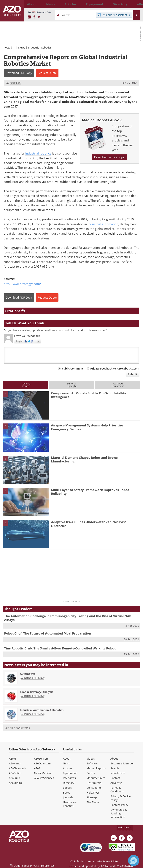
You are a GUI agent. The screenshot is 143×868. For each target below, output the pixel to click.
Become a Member (122, 763)
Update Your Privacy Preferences (32, 863)
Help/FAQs (93, 793)
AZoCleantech (18, 768)
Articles (68, 768)
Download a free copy (109, 157)
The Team (93, 802)
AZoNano (15, 763)
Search (115, 768)
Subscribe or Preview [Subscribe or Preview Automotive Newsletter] (32, 678)
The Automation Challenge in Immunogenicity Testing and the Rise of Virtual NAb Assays (68, 618)
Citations (15, 311)
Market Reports (96, 768)
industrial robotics (38, 153)
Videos (91, 759)
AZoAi (38, 768)
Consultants (94, 788)
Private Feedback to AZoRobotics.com (115, 368)
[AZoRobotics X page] (39, 17)
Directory (69, 783)
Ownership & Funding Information (119, 813)
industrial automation (103, 224)
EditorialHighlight (72, 385)
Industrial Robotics (40, 47)
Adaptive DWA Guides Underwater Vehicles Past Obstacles (88, 524)
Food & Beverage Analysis (36, 692)
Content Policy (119, 805)
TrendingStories (25, 385)
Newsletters (118, 773)
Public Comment (73, 368)
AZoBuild (15, 778)
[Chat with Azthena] (134, 861)
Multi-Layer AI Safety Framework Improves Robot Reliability (90, 492)
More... (136, 4)
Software (92, 763)
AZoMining (16, 783)
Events (91, 773)
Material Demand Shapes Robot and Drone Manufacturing (84, 459)
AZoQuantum (42, 763)
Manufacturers (96, 778)
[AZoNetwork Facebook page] (34, 17)
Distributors (94, 783)
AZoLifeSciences (44, 778)
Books (67, 793)
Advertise (116, 783)
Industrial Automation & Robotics (42, 710)
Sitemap (92, 797)
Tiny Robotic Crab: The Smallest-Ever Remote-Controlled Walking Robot (60, 648)
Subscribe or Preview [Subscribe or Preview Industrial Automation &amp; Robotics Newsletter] (32, 714)
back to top (125, 827)
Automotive (28, 674)
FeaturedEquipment (118, 385)
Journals (68, 797)
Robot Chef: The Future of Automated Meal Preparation (48, 633)
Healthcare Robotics (70, 804)
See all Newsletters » (18, 728)
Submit (133, 374)
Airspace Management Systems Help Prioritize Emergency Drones (87, 427)
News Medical (43, 773)
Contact (115, 778)
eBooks (67, 788)
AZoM (12, 759)
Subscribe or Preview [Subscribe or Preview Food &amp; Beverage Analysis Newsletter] (32, 696)
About (67, 759)
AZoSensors (41, 759)
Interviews (69, 778)
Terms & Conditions (117, 790)
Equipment (70, 773)
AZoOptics (15, 773)
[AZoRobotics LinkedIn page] (29, 17)
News (22, 47)
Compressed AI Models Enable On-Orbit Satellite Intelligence (89, 395)
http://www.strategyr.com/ (22, 284)
